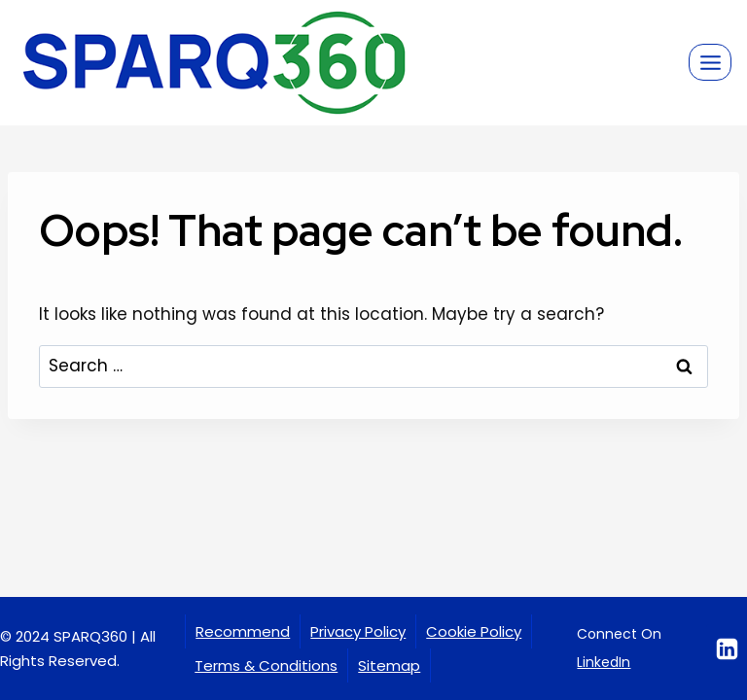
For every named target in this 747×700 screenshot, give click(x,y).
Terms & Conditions (266, 665)
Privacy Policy (358, 631)
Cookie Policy (474, 631)
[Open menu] (710, 62)
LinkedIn (604, 662)
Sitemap (389, 665)
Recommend (243, 631)
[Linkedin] (727, 648)
